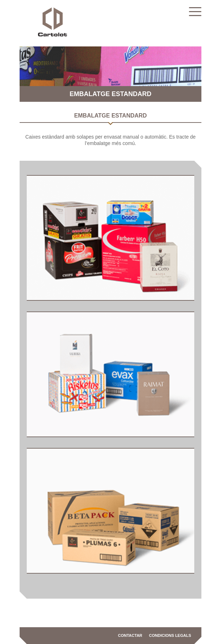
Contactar (130, 635)
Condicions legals (170, 635)
